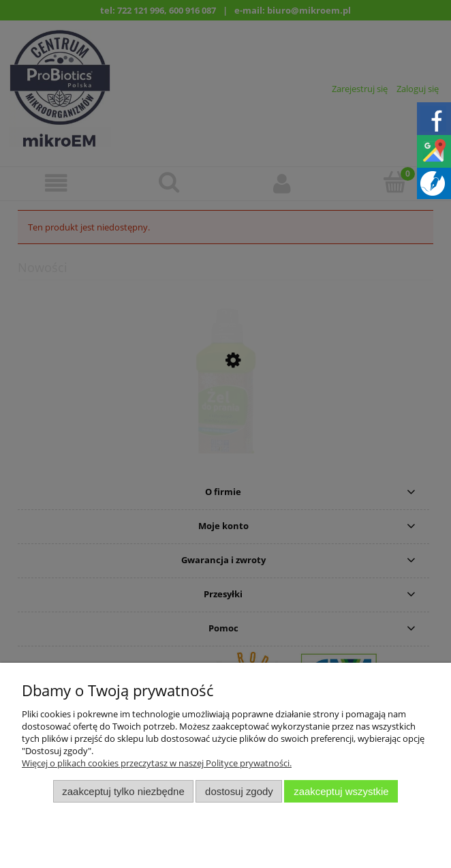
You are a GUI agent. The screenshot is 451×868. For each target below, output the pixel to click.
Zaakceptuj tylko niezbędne (123, 791)
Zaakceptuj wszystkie (341, 791)
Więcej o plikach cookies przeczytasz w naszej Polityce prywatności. (157, 763)
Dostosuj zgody (239, 791)
